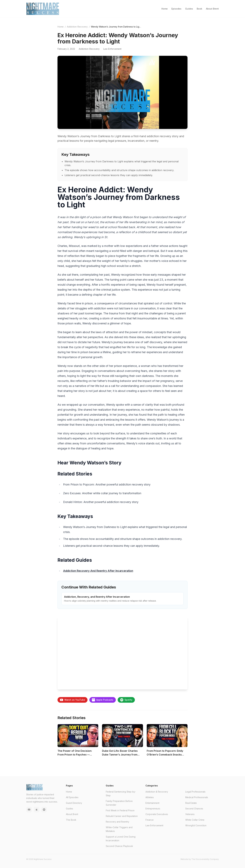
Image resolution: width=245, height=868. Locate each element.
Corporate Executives (157, 814)
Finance (150, 820)
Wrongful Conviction (196, 825)
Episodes (176, 9)
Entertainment (152, 803)
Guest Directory (74, 803)
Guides (189, 9)
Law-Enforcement (112, 49)
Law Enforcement (154, 825)
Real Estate (191, 803)
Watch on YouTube (72, 700)
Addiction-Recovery (77, 27)
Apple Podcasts (103, 700)
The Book (71, 820)
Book (199, 9)
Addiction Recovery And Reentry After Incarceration (98, 571)
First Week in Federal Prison (120, 810)
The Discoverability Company (205, 859)
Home (165, 9)
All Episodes (72, 797)
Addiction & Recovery (157, 792)
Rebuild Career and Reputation (122, 816)
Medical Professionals (197, 797)
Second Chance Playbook (119, 846)
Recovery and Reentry (117, 822)
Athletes (150, 797)
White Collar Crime (195, 820)
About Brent (212, 9)
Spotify (126, 700)
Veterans (190, 814)
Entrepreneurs (153, 809)
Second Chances (194, 809)
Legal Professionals (195, 792)
